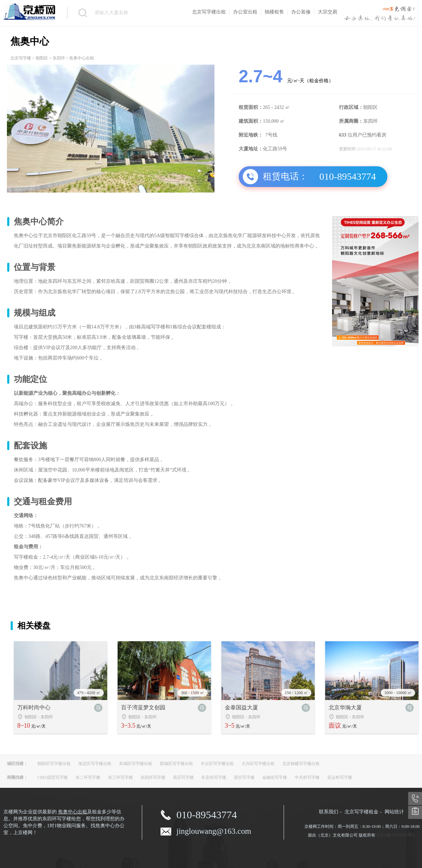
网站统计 (394, 812)
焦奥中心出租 (73, 812)
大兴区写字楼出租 (258, 764)
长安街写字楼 (214, 777)
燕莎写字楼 (183, 777)
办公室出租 (245, 12)
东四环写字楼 (153, 777)
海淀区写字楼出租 (95, 764)
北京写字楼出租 (209, 12)
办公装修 (301, 12)
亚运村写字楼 (340, 777)
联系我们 (329, 812)
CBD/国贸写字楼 (53, 777)
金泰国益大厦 (241, 707)
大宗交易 (328, 12)
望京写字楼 (244, 777)
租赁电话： (285, 176)
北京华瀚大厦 (345, 707)
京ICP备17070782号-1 (396, 835)
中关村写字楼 (307, 777)
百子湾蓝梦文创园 (143, 707)
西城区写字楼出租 (176, 764)
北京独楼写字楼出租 (301, 764)
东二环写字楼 (88, 777)
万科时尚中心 (34, 707)
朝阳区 (42, 58)
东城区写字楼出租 (136, 764)
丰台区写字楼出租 (217, 764)
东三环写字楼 (120, 777)
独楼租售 (274, 12)
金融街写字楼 (275, 777)
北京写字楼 (21, 58)
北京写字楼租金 (361, 812)
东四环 (59, 58)
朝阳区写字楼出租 (54, 764)
